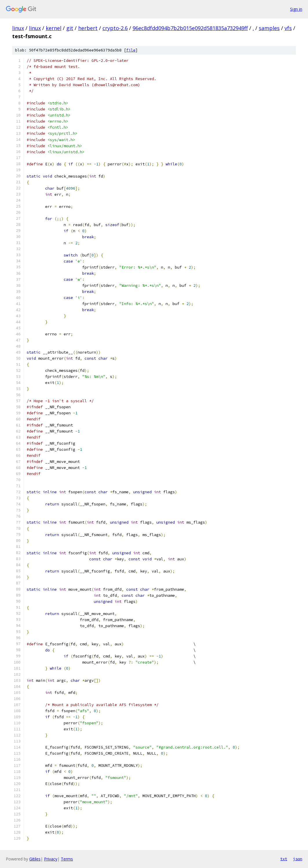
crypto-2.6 (115, 28)
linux (18, 28)
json (298, 859)
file (131, 50)
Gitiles (35, 859)
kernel (54, 28)
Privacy (51, 859)
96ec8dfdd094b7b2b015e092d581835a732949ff (190, 28)
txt (284, 859)
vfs (288, 28)
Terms (67, 859)
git (70, 28)
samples (269, 28)
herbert (88, 28)
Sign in (296, 9)
